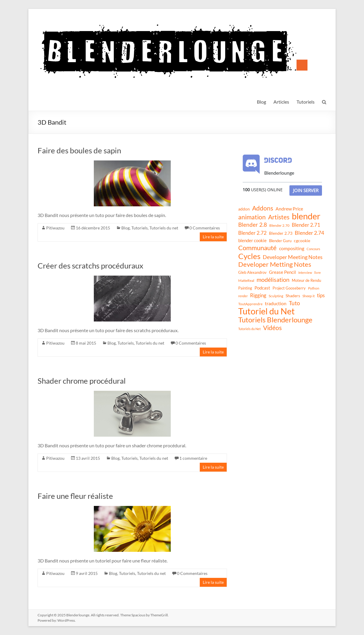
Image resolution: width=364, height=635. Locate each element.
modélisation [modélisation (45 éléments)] (273, 280)
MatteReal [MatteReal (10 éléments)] (246, 280)
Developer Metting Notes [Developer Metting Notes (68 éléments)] (275, 264)
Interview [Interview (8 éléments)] (305, 273)
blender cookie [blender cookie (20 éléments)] (252, 240)
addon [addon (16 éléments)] (244, 209)
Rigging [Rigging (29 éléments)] (258, 295)
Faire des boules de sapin (79, 150)
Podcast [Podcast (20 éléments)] (262, 288)
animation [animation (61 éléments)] (252, 217)
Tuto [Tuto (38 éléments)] (294, 303)
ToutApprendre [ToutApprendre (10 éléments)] (250, 304)
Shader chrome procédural (82, 381)
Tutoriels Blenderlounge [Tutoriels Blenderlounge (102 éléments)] (275, 320)
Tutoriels (306, 102)
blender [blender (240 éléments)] (306, 216)
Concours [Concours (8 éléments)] (313, 249)
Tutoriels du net (164, 228)
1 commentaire (193, 458)
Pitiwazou (55, 228)
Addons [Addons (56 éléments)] (263, 208)
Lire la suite (213, 237)
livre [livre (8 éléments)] (318, 273)
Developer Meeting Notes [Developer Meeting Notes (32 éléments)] (293, 257)
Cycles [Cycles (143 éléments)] (249, 256)
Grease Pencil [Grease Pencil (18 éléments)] (282, 272)
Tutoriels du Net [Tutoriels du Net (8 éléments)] (249, 329)
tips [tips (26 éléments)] (321, 295)
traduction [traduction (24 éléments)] (276, 303)
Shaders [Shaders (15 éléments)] (293, 296)
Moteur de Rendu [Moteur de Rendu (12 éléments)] (306, 280)
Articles (281, 102)
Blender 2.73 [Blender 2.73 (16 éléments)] (281, 233)
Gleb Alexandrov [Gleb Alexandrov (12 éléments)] (252, 272)
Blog (261, 102)
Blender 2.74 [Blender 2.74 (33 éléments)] (309, 233)
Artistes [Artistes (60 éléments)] (279, 217)
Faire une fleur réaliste (75, 496)
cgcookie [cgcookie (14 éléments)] (302, 241)
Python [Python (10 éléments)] (314, 288)
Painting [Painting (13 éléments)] (245, 288)
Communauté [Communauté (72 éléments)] (257, 248)
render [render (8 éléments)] (243, 296)
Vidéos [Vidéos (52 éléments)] (272, 328)
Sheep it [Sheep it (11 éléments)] (309, 296)
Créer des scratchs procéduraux (90, 266)
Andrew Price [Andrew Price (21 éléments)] (289, 209)
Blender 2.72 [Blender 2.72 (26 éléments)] (252, 233)
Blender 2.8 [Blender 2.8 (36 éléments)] (253, 225)
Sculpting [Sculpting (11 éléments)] (276, 296)
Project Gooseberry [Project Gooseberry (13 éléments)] (289, 288)
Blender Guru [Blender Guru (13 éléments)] (280, 241)
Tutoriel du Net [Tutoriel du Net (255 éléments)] (266, 311)
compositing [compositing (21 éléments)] (292, 248)
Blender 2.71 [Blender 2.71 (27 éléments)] (306, 225)
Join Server (306, 190)
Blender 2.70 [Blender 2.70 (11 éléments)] (279, 225)
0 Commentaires (205, 228)
